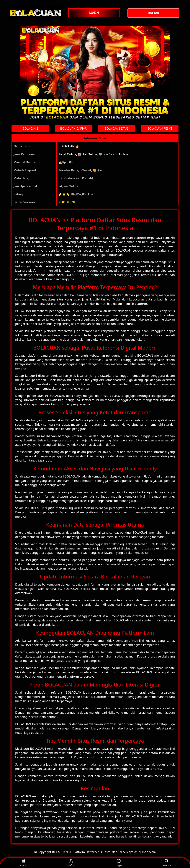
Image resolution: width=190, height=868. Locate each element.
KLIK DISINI (67, 202)
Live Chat (166, 863)
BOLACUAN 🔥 (69, 146)
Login (119, 863)
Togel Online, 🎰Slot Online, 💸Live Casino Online (93, 154)
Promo (24, 863)
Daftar (71, 863)
